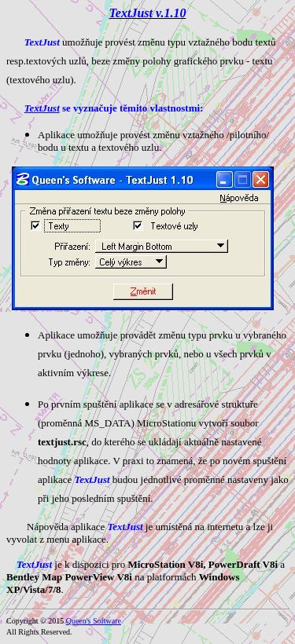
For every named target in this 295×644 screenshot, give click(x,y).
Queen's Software (94, 621)
